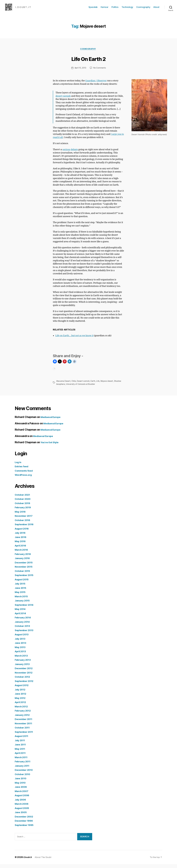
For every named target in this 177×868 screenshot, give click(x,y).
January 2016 (23, 562)
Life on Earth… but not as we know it (74, 340)
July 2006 (21, 804)
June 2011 (21, 749)
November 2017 (25, 520)
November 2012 (25, 676)
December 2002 (25, 820)
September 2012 (25, 685)
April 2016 (21, 549)
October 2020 (23, 503)
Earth (94, 385)
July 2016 (21, 537)
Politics (115, 9)
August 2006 (23, 799)
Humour (105, 9)
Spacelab (93, 9)
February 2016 (24, 558)
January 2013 (23, 668)
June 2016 (21, 541)
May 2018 (21, 516)
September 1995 (25, 829)
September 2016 (25, 528)
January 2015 (23, 605)
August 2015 (23, 583)
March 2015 (22, 600)
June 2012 (21, 698)
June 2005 (21, 816)
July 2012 (21, 693)
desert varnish (63, 100)
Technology (127, 9)
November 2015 (25, 571)
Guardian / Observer (96, 85)
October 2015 (23, 575)
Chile (74, 385)
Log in (18, 466)
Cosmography (143, 9)
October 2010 (23, 778)
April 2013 (21, 655)
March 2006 (22, 808)
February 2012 (24, 715)
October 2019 (23, 507)
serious (66, 154)
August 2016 (23, 532)
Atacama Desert (64, 385)
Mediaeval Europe (52, 421)
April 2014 (21, 617)
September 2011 (25, 736)
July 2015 (21, 588)
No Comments (100, 72)
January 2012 (23, 719)
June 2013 (21, 647)
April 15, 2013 (80, 72)
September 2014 (25, 609)
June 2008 (21, 791)
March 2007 (22, 795)
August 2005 (23, 812)
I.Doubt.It (28, 861)
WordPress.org (24, 479)
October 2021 (23, 499)
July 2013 (21, 643)
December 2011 (24, 723)
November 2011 (24, 727)
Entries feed (22, 470)
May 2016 (21, 545)
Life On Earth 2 (88, 62)
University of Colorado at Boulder (82, 388)
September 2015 (25, 579)
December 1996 (25, 825)
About (156, 9)
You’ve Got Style (51, 446)
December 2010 (25, 774)
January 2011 (23, 770)
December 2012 (25, 672)
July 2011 (21, 744)
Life (99, 385)
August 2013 (23, 638)
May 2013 (21, 651)
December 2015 (25, 566)
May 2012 (21, 702)
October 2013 (23, 630)
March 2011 (22, 761)
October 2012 (23, 681)
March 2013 (22, 660)
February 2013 (24, 664)
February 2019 (24, 511)
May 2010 (21, 787)
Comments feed (25, 475)
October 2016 (23, 524)
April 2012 (21, 706)
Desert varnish (84, 385)
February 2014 (24, 621)
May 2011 (21, 753)
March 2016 (22, 554)
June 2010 (21, 782)
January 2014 (23, 626)
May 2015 (21, 596)
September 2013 (25, 634)
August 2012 (23, 689)
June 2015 (21, 592)
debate (74, 154)
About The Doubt (44, 861)
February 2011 (24, 765)
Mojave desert (109, 385)
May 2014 (21, 613)
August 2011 (23, 740)
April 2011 (21, 757)
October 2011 (23, 732)
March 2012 (22, 710)
